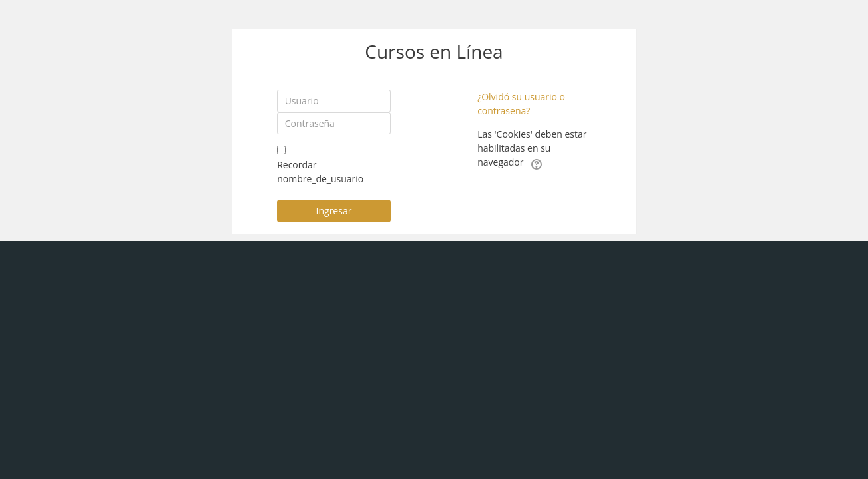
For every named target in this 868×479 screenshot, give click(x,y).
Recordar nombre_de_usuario (320, 172)
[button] (537, 163)
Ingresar (334, 211)
